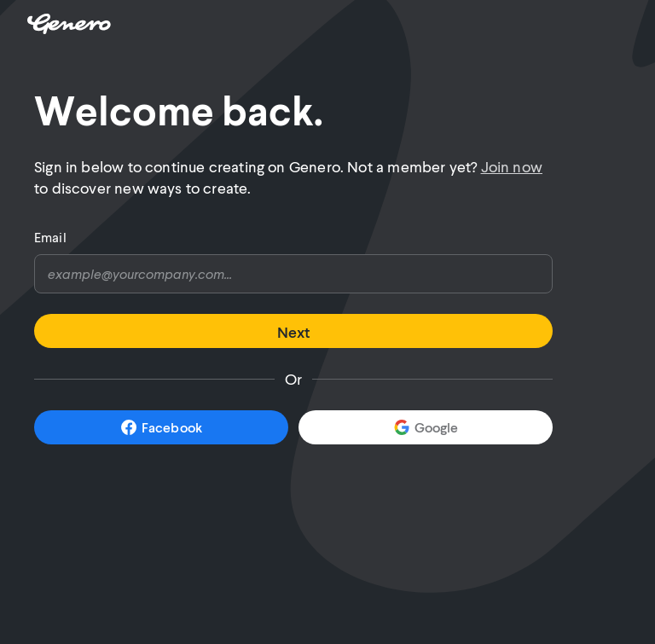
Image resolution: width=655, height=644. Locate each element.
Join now (512, 166)
